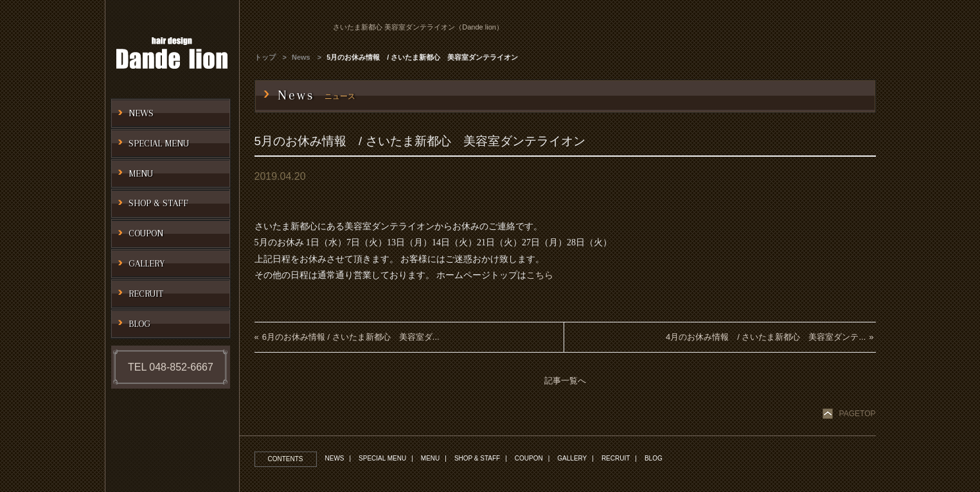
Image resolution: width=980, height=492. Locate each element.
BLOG (654, 458)
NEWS (335, 458)
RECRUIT (616, 458)
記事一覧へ (565, 381)
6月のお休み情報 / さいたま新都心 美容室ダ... (351, 337)
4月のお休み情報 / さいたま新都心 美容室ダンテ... (766, 337)
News (301, 57)
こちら (540, 275)
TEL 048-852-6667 (171, 367)
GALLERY (572, 458)
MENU (430, 458)
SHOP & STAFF (477, 458)
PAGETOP (858, 414)
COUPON (529, 458)
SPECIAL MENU (382, 458)
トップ (265, 57)
